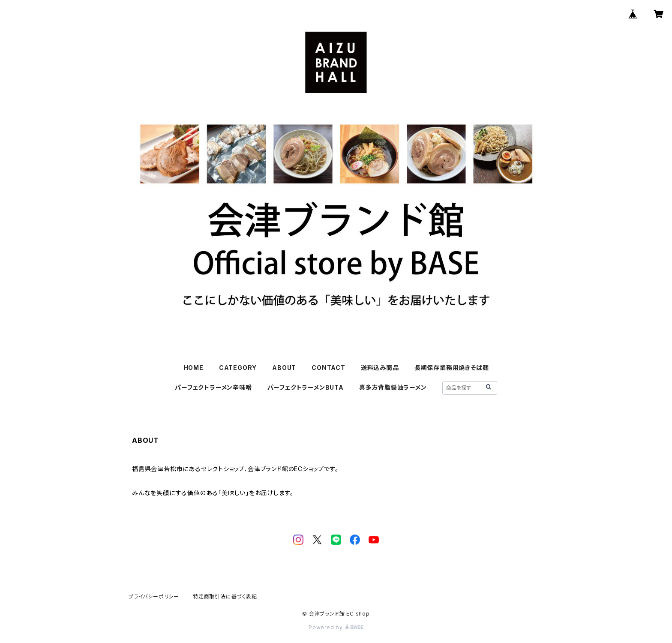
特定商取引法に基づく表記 (225, 596)
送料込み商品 (380, 368)
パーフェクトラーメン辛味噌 (213, 387)
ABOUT (284, 368)
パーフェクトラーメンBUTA (306, 387)
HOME (193, 368)
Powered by (336, 627)
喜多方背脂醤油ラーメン (393, 387)
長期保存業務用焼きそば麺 (452, 368)
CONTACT (328, 368)
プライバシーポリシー (154, 596)
